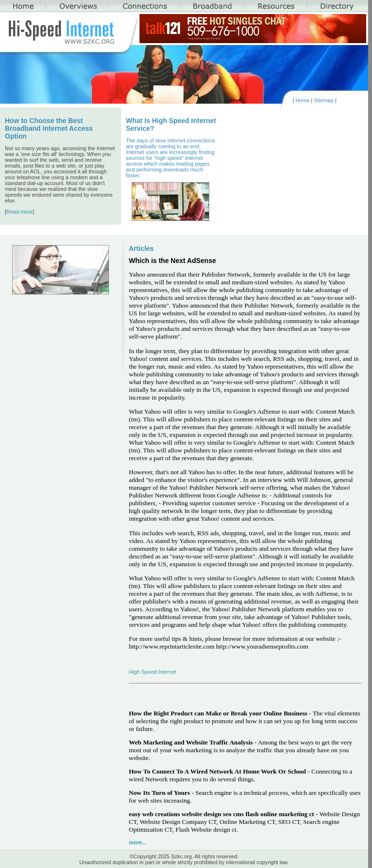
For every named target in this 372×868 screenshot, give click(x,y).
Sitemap (324, 100)
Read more (19, 212)
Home (302, 100)
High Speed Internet (153, 672)
